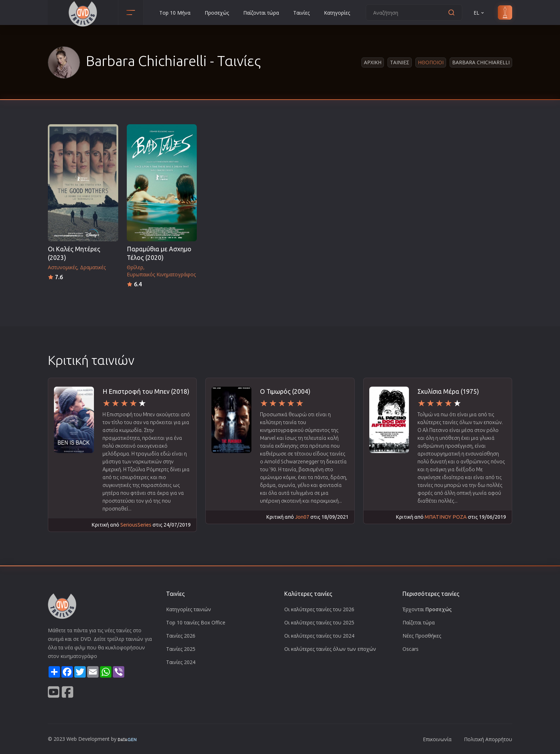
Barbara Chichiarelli (481, 62)
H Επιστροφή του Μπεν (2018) (146, 391)
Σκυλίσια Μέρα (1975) (448, 391)
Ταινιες (400, 62)
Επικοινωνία (437, 739)
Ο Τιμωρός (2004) (285, 391)
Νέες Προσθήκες (422, 636)
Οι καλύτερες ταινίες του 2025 (319, 622)
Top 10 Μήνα (175, 13)
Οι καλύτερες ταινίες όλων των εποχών (330, 649)
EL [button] (479, 13)
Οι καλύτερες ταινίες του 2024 (319, 636)
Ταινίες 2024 (181, 662)
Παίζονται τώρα (261, 13)
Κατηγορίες (337, 13)
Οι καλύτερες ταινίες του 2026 (319, 609)
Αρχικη (373, 62)
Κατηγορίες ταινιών (189, 609)
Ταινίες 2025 (181, 649)
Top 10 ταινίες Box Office (196, 622)
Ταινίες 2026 (181, 636)
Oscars (411, 649)
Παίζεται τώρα (419, 622)
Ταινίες (301, 13)
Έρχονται (427, 609)
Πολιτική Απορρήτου (488, 739)
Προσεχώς (217, 13)
